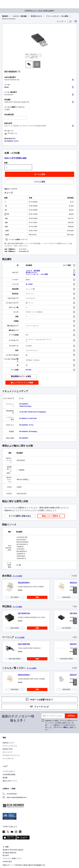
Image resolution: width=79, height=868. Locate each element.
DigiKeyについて (8, 743)
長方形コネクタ (36, 16)
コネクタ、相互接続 (20, 16)
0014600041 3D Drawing (28, 432)
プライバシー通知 (60, 727)
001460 (29, 370)
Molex (7, 87)
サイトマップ (7, 752)
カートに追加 (40, 174)
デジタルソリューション (11, 755)
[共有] (75, 21)
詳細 (37, 597)
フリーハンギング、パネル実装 (57, 16)
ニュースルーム (8, 758)
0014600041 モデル (12, 141)
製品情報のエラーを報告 (21, 376)
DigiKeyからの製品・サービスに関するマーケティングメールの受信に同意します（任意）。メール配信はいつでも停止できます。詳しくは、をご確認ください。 (61, 725)
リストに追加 (40, 182)
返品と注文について (10, 781)
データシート (11, 133)
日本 (6, 847)
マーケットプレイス (10, 746)
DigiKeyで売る (8, 749)
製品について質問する (51, 516)
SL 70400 (29, 284)
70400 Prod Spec (25, 406)
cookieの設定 (7, 861)
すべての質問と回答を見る (20, 516)
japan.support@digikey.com (15, 798)
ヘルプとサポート (9, 771)
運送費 (5, 778)
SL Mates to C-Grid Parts (28, 418)
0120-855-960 (10, 794)
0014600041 (24, 404)
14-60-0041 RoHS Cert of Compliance (33, 412)
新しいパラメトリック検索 (22, 383)
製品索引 (5, 16)
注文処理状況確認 (9, 775)
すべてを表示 (17, 576)
